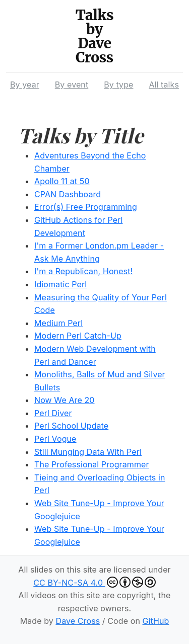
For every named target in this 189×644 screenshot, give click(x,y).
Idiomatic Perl (60, 284)
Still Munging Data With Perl (88, 452)
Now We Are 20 (65, 400)
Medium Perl (58, 323)
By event (72, 85)
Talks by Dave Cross (94, 36)
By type (118, 85)
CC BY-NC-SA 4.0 (94, 582)
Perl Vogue (55, 439)
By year (25, 85)
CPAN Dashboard (68, 194)
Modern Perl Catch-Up (78, 336)
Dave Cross (78, 621)
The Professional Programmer (92, 464)
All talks (164, 85)
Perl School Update (71, 426)
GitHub (156, 621)
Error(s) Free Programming (86, 207)
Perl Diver (53, 413)
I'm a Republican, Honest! (83, 271)
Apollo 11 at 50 (62, 181)
